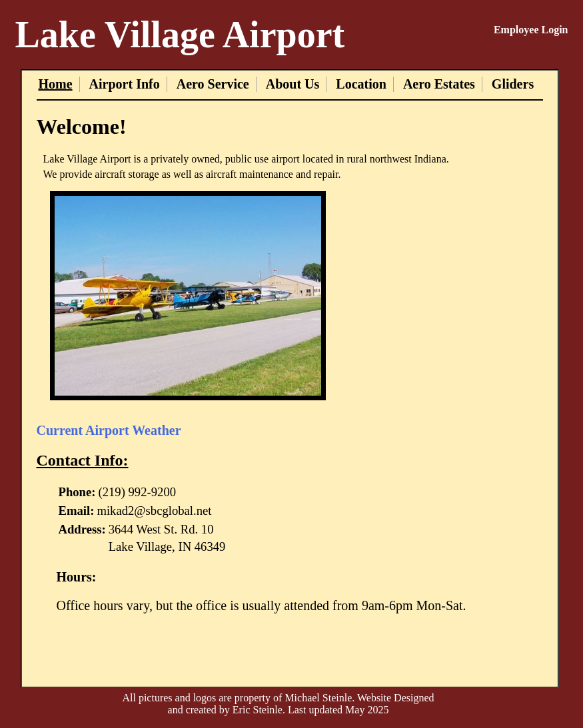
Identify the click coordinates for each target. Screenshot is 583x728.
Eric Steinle (258, 710)
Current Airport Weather (109, 430)
